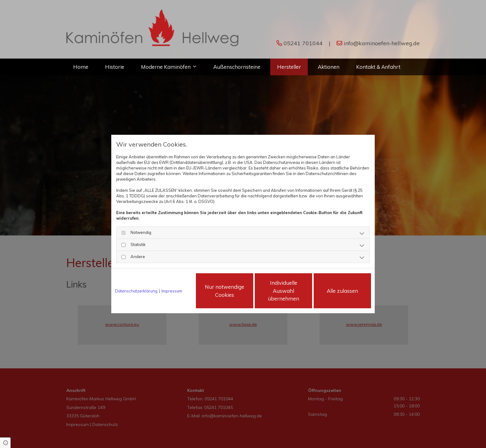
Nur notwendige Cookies (225, 291)
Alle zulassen (342, 291)
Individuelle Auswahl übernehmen (283, 291)
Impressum (172, 291)
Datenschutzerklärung (136, 291)
